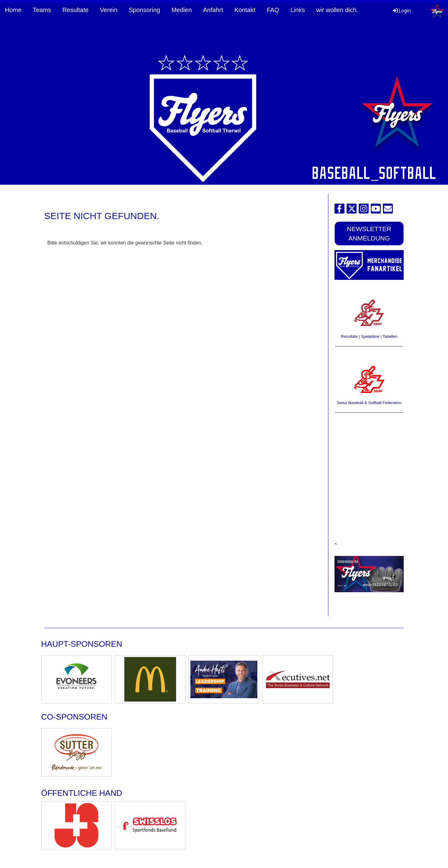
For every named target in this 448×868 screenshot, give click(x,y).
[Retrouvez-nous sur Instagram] (364, 210)
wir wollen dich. (337, 10)
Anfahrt (213, 10)
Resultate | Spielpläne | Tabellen (369, 336)
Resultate (75, 10)
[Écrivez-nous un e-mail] (388, 210)
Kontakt (245, 10)
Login (401, 11)
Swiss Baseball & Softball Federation (369, 403)
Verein (109, 10)
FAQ (273, 10)
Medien (182, 10)
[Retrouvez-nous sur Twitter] (352, 210)
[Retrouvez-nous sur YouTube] (376, 210)
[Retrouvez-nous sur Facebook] (339, 210)
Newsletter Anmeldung (369, 233)
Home (13, 10)
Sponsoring (144, 10)
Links (298, 10)
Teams (42, 10)
